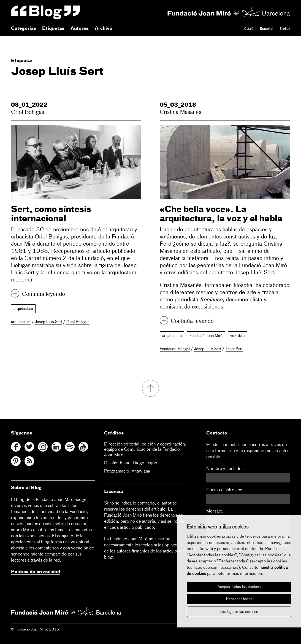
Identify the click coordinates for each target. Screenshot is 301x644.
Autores (80, 29)
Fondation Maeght (175, 349)
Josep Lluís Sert (48, 322)
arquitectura (23, 309)
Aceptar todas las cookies (239, 587)
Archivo (104, 29)
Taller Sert (234, 349)
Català (249, 29)
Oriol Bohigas (28, 112)
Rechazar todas (239, 599)
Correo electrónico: (225, 490)
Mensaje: (215, 511)
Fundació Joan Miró (206, 336)
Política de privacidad (36, 572)
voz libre (237, 336)
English (285, 29)
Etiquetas (53, 29)
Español (266, 29)
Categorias (24, 29)
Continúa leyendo (44, 294)
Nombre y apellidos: (226, 469)
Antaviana (141, 471)
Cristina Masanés (181, 112)
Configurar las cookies (239, 612)
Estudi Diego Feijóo (139, 463)
